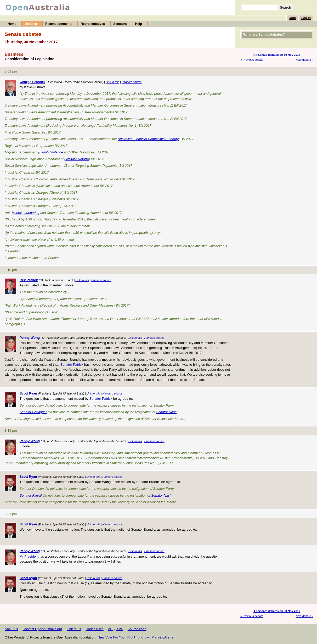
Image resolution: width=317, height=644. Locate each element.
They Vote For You (111, 637)
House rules (94, 629)
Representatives (93, 24)
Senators (120, 24)
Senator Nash (166, 412)
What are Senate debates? (264, 34)
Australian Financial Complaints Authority (148, 139)
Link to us (74, 629)
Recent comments (59, 24)
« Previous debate (252, 60)
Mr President (29, 556)
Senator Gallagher (33, 412)
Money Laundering (25, 213)
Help (138, 24)
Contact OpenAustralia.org (42, 629)
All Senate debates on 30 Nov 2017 (277, 55)
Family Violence (51, 152)
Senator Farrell (31, 495)
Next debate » (304, 60)
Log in (306, 18)
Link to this (112, 82)
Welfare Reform (77, 159)
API (111, 629)
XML (120, 629)
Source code (137, 629)
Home (12, 24)
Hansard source (132, 82)
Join (293, 18)
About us (11, 629)
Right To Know (138, 637)
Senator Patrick (72, 365)
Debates (31, 24)
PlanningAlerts (163, 637)
